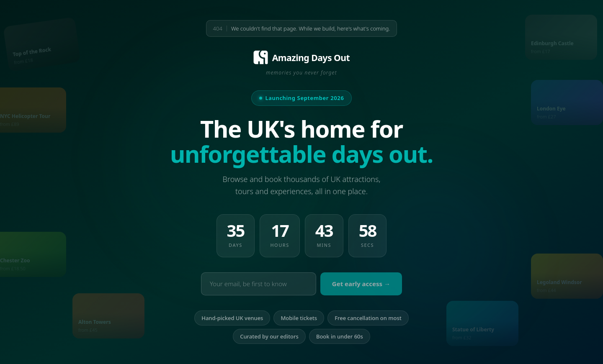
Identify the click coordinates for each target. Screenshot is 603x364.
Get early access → (361, 284)
